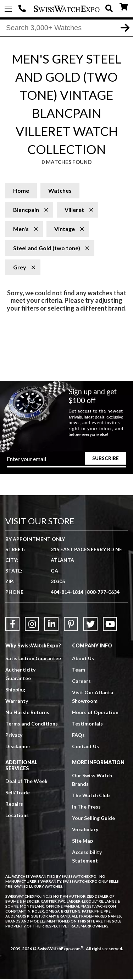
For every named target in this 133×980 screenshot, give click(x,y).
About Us (83, 659)
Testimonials (87, 724)
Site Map (82, 841)
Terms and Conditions (32, 724)
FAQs (78, 736)
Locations (17, 815)
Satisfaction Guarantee (33, 659)
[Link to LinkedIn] (51, 625)
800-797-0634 (103, 593)
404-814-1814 (23, 9)
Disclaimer (18, 747)
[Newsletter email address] (67, 462)
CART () (124, 7)
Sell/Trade (18, 793)
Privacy (14, 736)
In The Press (86, 807)
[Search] (66, 28)
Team (79, 670)
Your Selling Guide (93, 818)
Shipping (15, 690)
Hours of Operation (95, 713)
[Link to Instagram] (32, 625)
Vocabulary (85, 830)
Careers (81, 682)
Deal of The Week (26, 781)
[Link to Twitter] (90, 625)
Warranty (17, 702)
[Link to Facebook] (12, 625)
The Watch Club (91, 796)
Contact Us (85, 747)
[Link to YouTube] (110, 625)
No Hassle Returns (27, 713)
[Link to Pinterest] (71, 625)
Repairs (14, 804)
